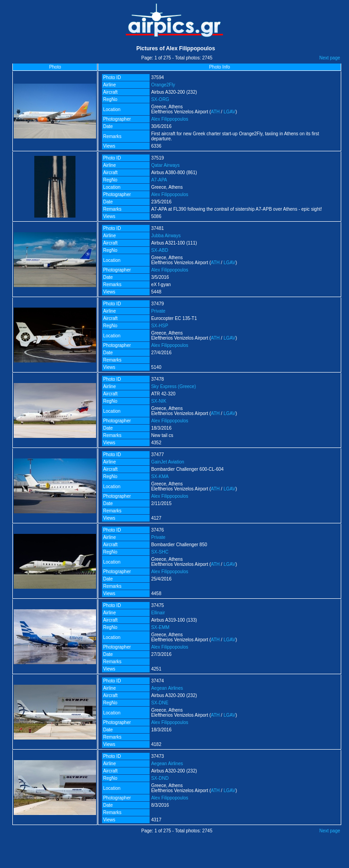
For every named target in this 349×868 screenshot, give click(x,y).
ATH (215, 112)
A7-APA (159, 180)
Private (158, 311)
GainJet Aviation (167, 462)
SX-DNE (160, 703)
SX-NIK (158, 401)
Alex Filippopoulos (169, 119)
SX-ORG (160, 99)
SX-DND (160, 778)
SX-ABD (159, 250)
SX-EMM (160, 627)
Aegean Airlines (167, 688)
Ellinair (158, 613)
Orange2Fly (163, 85)
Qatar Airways (165, 165)
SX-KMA (160, 477)
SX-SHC (160, 552)
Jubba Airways (166, 236)
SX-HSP (159, 326)
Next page (330, 58)
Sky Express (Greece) (173, 386)
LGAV (230, 112)
